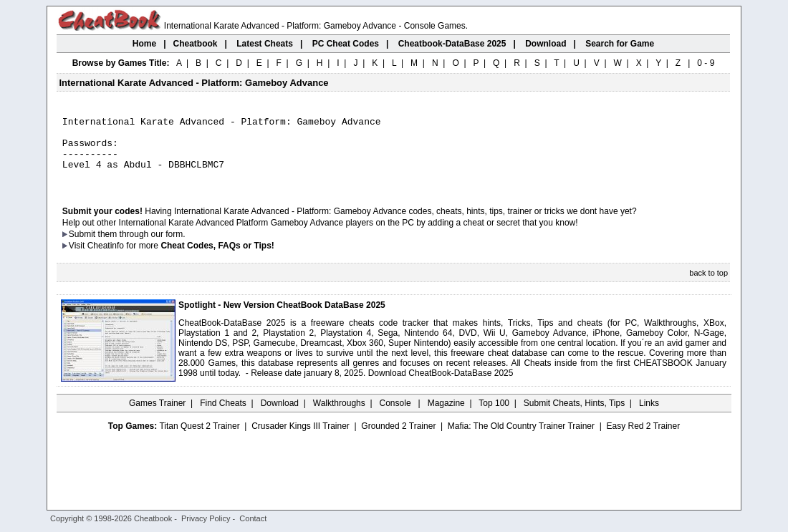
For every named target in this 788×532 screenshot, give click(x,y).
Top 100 (494, 416)
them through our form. (142, 247)
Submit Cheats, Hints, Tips (574, 416)
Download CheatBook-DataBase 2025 (441, 386)
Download (280, 416)
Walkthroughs (339, 416)
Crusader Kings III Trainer (301, 439)
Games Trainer (157, 416)
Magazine (446, 416)
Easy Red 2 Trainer (643, 439)
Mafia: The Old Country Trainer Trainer (521, 439)
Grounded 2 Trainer (398, 439)
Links (649, 416)
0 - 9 (706, 63)
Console (397, 416)
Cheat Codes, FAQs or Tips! (217, 258)
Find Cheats (223, 416)
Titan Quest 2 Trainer (199, 439)
